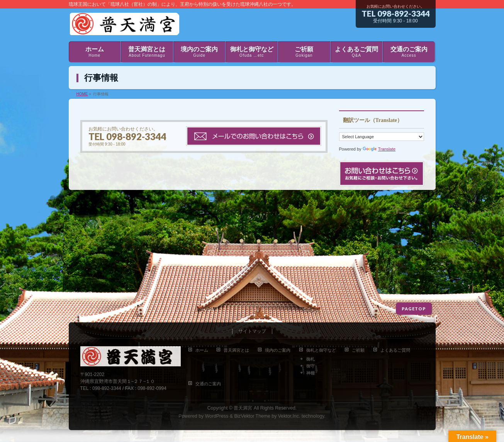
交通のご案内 (208, 384)
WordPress (217, 416)
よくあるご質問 (395, 350)
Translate (379, 149)
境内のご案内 (278, 350)
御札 (311, 359)
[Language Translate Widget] (382, 137)
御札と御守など (321, 350)
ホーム (202, 350)
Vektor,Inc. (289, 416)
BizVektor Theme (252, 416)
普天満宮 (243, 408)
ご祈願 (358, 350)
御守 (311, 366)
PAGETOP (414, 309)
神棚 (311, 373)
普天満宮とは (236, 350)
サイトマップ (252, 331)
